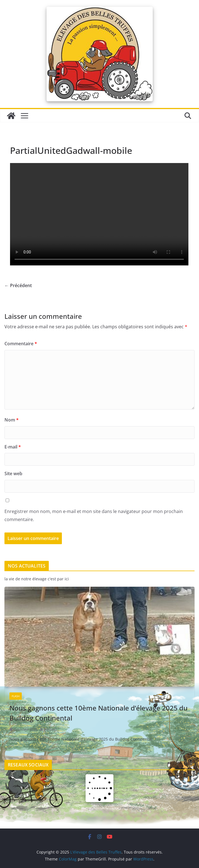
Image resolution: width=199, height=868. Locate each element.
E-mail (13, 447)
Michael (50, 729)
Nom (12, 420)
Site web (13, 474)
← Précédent (18, 285)
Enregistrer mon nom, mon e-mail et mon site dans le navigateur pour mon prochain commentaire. (94, 515)
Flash (16, 696)
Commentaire (21, 344)
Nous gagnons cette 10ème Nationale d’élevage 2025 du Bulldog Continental (99, 713)
